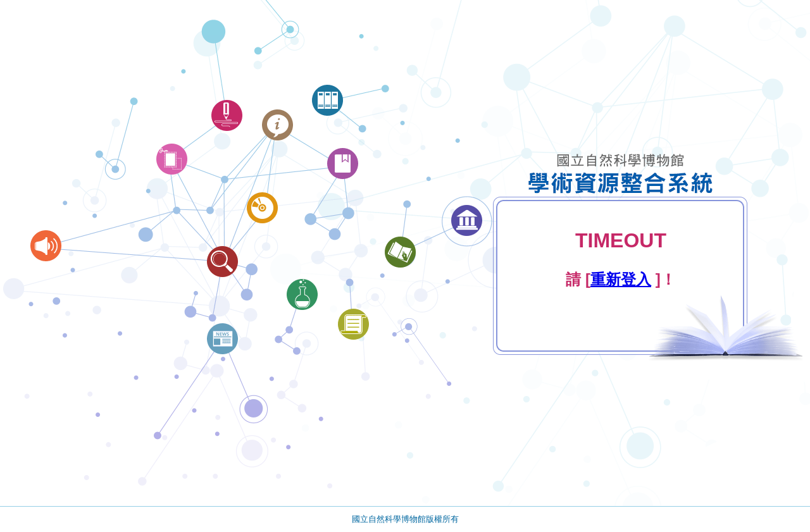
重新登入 (621, 279)
